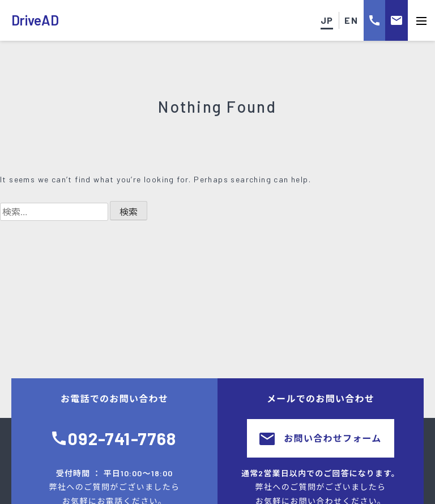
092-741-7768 (122, 438)
